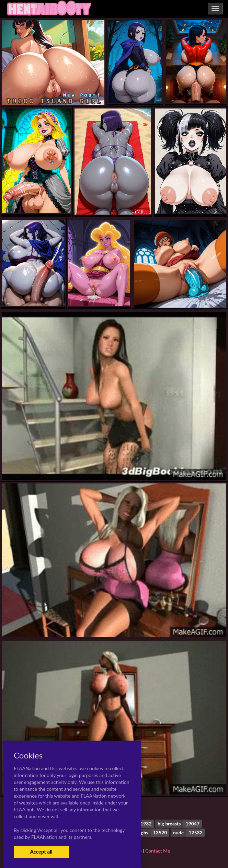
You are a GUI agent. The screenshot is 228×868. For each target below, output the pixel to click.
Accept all (41, 852)
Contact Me (158, 851)
